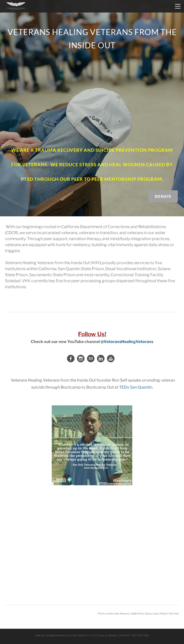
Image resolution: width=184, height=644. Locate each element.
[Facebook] (71, 359)
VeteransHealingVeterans (128, 342)
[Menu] (178, 6)
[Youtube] (111, 359)
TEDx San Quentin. (136, 387)
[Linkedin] (101, 359)
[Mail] (91, 359)
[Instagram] (81, 359)
